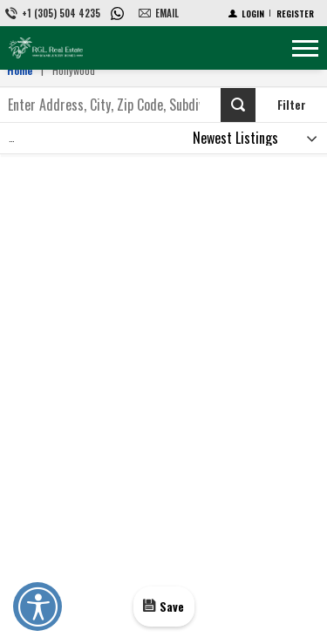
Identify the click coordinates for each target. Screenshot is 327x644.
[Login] (246, 13)
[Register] (295, 13)
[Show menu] (305, 48)
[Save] (164, 606)
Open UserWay (37, 607)
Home (20, 70)
